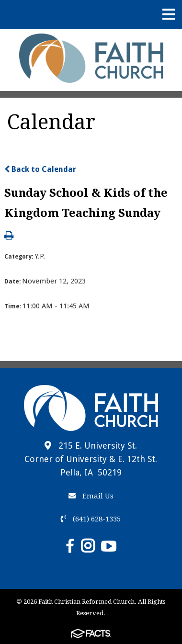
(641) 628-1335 (91, 519)
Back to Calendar (40, 169)
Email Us (91, 496)
